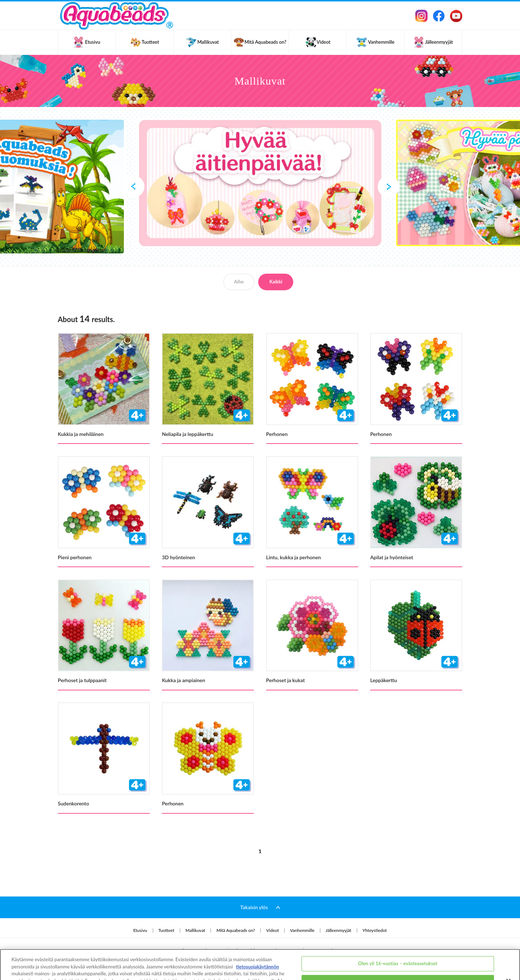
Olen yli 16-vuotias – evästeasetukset (398, 938)
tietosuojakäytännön (257, 941)
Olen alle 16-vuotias (398, 957)
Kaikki (276, 282)
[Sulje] (508, 956)
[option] (260, 183)
